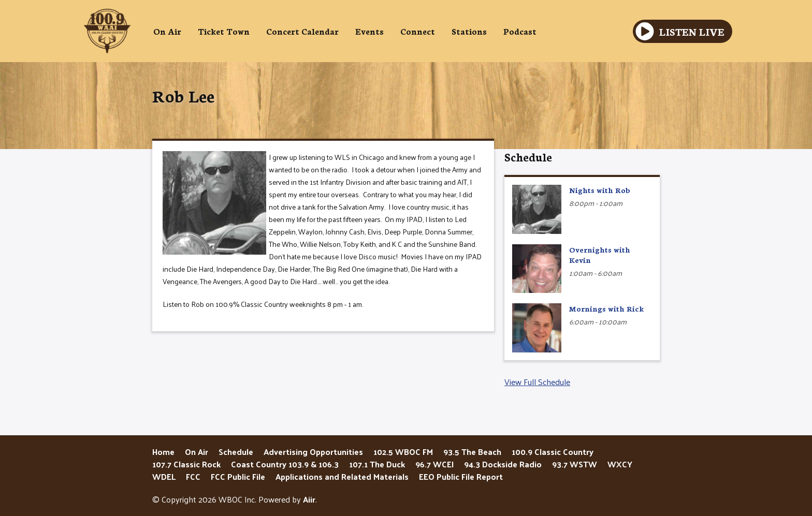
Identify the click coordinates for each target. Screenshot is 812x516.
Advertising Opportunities (313, 452)
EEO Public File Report (461, 476)
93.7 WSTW (575, 464)
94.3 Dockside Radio (503, 464)
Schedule (528, 157)
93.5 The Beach (472, 452)
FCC (193, 476)
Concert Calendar (302, 31)
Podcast (520, 31)
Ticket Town (224, 31)
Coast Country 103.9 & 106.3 (285, 464)
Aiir (309, 499)
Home (163, 452)
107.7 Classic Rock (186, 464)
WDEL (164, 476)
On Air (167, 31)
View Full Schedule (537, 382)
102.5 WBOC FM (403, 452)
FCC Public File (238, 476)
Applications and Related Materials (342, 476)
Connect (418, 31)
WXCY (620, 464)
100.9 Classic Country (553, 452)
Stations (469, 31)
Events (369, 31)
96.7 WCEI (434, 464)
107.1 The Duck (377, 464)
